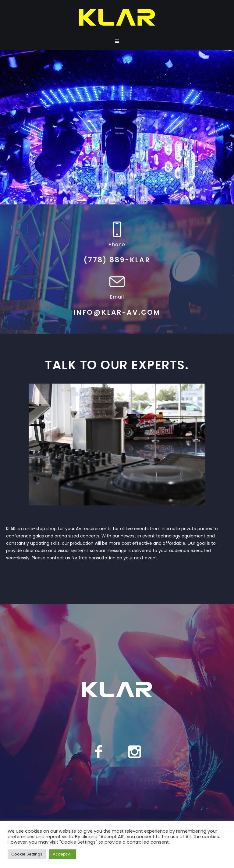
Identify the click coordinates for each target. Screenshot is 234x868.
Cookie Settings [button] (27, 854)
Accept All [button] (63, 854)
